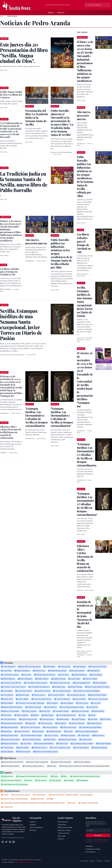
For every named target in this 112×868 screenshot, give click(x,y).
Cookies (92, 861)
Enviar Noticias (90, 852)
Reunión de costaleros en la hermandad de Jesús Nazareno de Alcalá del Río (85, 614)
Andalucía (61, 13)
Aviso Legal (61, 836)
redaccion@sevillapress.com (24, 862)
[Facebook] (3, 842)
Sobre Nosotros (63, 822)
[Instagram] (10, 842)
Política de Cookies (64, 830)
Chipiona (51, 13)
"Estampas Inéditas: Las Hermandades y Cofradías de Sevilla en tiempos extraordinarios (36, 417)
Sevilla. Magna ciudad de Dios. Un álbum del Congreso (11, 95)
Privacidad (84, 861)
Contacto (61, 839)
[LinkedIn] (14, 842)
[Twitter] (6, 842)
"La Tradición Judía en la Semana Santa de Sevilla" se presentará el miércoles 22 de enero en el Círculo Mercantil (11, 130)
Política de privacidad (100, 842)
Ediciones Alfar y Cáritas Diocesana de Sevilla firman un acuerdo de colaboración (11, 432)
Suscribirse (98, 835)
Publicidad (89, 846)
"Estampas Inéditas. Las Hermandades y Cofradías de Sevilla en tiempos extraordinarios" (62, 417)
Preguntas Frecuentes (93, 849)
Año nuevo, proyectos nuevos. (36, 241)
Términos (100, 861)
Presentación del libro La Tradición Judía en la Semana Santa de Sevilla (37, 117)
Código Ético (62, 825)
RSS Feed (33, 830)
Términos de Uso (63, 833)
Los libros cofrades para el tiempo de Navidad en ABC (10, 272)
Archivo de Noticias (36, 827)
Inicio (2, 16)
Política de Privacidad (65, 827)
